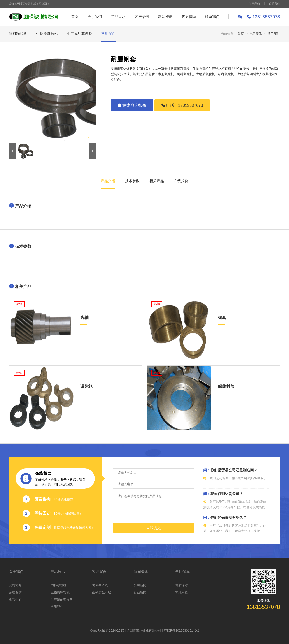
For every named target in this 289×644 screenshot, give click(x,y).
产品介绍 (108, 181)
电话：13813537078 (182, 105)
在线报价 (181, 181)
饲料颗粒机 (18, 34)
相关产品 (157, 181)
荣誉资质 (15, 592)
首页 (75, 17)
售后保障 (189, 17)
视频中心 (15, 600)
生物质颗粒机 (47, 34)
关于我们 (254, 4)
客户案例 (142, 17)
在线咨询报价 (132, 105)
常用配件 (108, 34)
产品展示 (118, 17)
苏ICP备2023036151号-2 (182, 630)
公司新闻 (140, 585)
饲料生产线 (100, 585)
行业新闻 (140, 592)
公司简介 (15, 585)
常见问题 (182, 592)
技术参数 (132, 181)
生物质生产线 (102, 592)
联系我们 (275, 4)
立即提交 (154, 528)
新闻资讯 (165, 17)
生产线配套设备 (79, 34)
